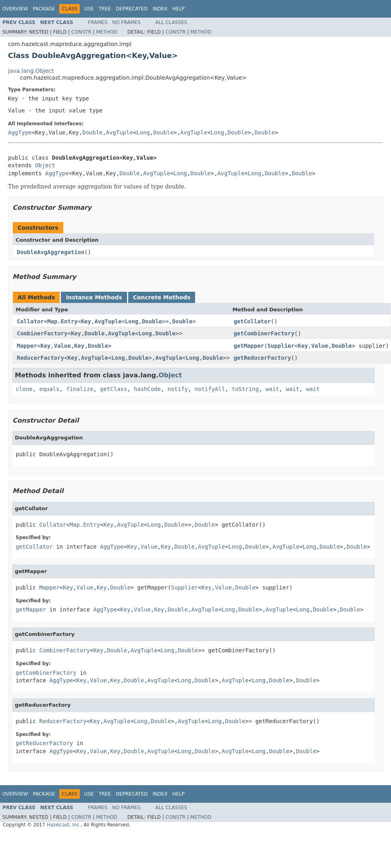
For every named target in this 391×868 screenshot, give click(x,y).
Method (107, 32)
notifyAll (210, 389)
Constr (81, 32)
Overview (15, 9)
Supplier (281, 346)
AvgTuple (119, 132)
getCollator (252, 321)
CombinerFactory (42, 333)
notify (178, 389)
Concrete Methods (162, 297)
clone (24, 389)
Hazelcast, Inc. (63, 825)
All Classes (171, 22)
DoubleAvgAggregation (51, 252)
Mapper (27, 346)
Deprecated (132, 9)
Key (86, 321)
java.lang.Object (31, 71)
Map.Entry (62, 321)
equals (49, 389)
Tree (105, 9)
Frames (98, 22)
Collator (30, 321)
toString (245, 389)
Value (62, 346)
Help (178, 9)
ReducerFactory (40, 358)
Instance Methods (94, 297)
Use (89, 9)
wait (272, 389)
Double (92, 132)
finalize (80, 389)
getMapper (249, 346)
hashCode (147, 389)
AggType (20, 132)
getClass (114, 389)
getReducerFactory (262, 358)
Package (44, 9)
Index (160, 9)
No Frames (126, 22)
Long (143, 132)
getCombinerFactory (264, 333)
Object (45, 165)
